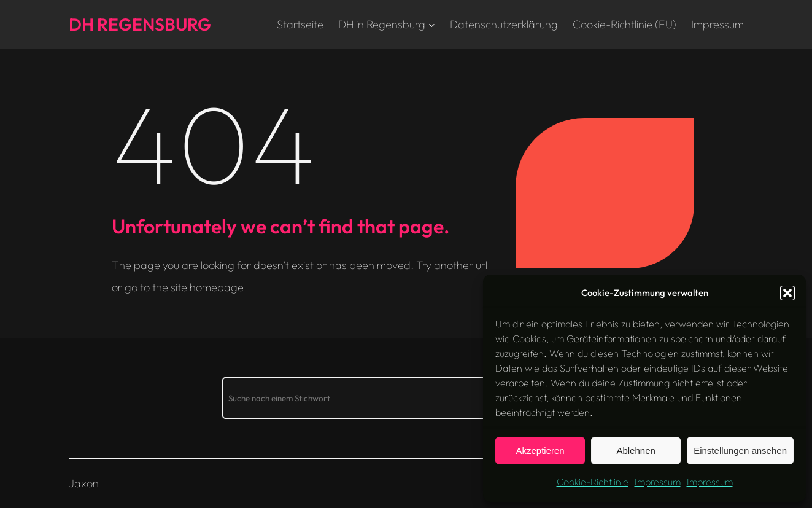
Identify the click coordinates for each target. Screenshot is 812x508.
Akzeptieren (540, 451)
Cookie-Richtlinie (593, 482)
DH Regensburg (140, 24)
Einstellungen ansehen (740, 451)
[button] (787, 293)
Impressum (658, 482)
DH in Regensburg (382, 24)
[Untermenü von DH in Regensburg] (432, 24)
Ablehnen (636, 451)
